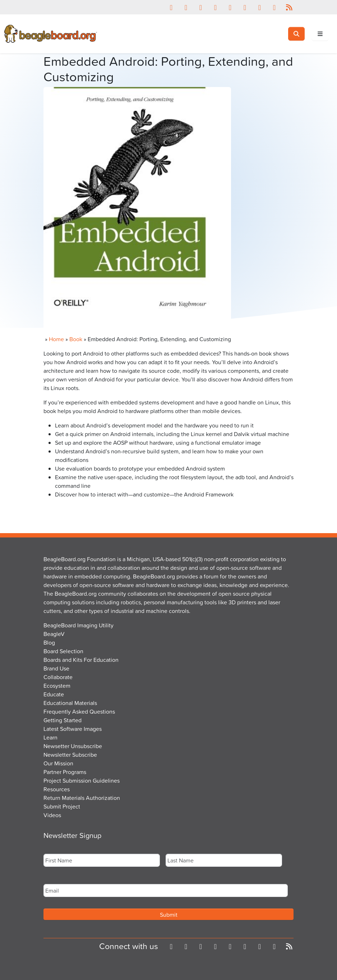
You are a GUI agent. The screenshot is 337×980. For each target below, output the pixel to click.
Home (56, 339)
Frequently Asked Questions (79, 711)
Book (76, 339)
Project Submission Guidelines (82, 780)
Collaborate (58, 677)
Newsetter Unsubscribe (73, 746)
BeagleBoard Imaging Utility (79, 625)
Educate (54, 694)
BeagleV (54, 634)
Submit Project (62, 806)
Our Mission (58, 763)
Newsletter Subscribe (70, 755)
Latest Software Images (73, 729)
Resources (57, 789)
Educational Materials (70, 703)
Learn (50, 737)
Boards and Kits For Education (81, 660)
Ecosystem (57, 686)
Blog (49, 642)
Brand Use (56, 668)
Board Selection (63, 651)
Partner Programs (65, 772)
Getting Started (63, 720)
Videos (52, 815)
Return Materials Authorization (82, 798)
